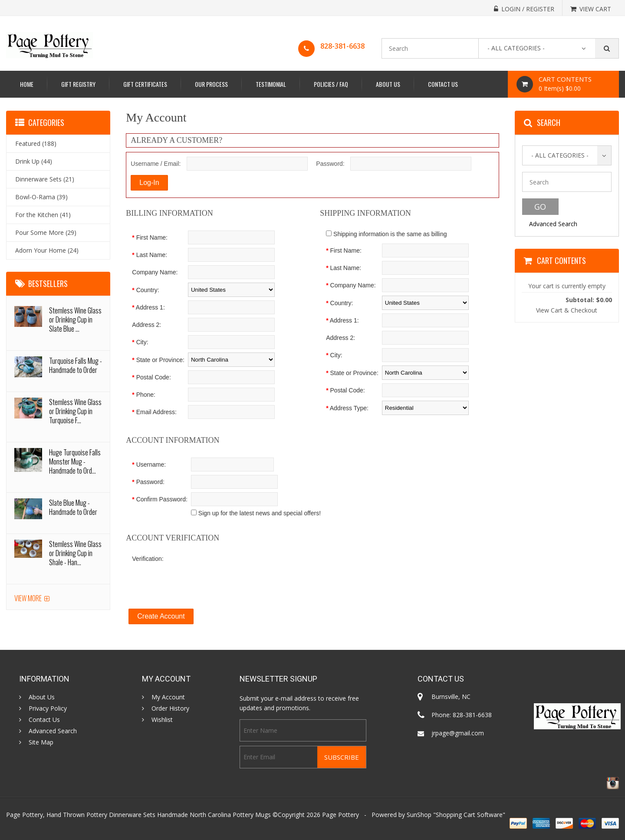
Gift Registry (78, 84)
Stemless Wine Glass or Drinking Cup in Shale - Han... (75, 553)
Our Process (211, 84)
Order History (170, 708)
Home (27, 84)
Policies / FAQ (331, 84)
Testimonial (271, 84)
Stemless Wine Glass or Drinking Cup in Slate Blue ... (75, 320)
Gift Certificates (145, 84)
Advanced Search (553, 224)
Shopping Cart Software (469, 815)
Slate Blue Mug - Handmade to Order (73, 507)
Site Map (41, 742)
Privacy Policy (48, 708)
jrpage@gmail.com (458, 733)
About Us (388, 84)
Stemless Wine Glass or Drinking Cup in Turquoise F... (75, 411)
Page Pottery (340, 815)
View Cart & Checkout (567, 310)
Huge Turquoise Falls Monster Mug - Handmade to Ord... (75, 461)
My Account (168, 697)
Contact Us (443, 84)
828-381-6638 (342, 46)
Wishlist (162, 720)
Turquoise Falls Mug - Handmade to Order (76, 365)
